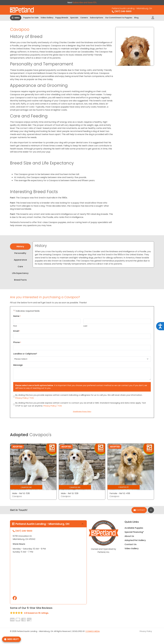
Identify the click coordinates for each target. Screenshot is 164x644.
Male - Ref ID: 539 (70, 493)
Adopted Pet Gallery (135, 540)
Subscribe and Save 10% (85, 3)
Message (18, 365)
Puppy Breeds (62, 18)
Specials (74, 18)
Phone (17, 342)
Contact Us (130, 544)
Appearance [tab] (20, 260)
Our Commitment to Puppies (119, 18)
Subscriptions (97, 18)
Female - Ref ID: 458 (120, 493)
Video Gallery (47, 18)
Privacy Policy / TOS (25, 398)
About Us (129, 536)
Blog (136, 18)
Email (17, 331)
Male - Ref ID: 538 (21, 493)
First (15, 326)
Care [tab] (20, 267)
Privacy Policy (146, 631)
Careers (84, 18)
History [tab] (20, 246)
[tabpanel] (93, 254)
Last (85, 326)
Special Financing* (134, 532)
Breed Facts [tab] (20, 280)
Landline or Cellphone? (25, 354)
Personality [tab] (20, 253)
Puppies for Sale (31, 18)
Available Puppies (134, 528)
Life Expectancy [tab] (20, 273)
